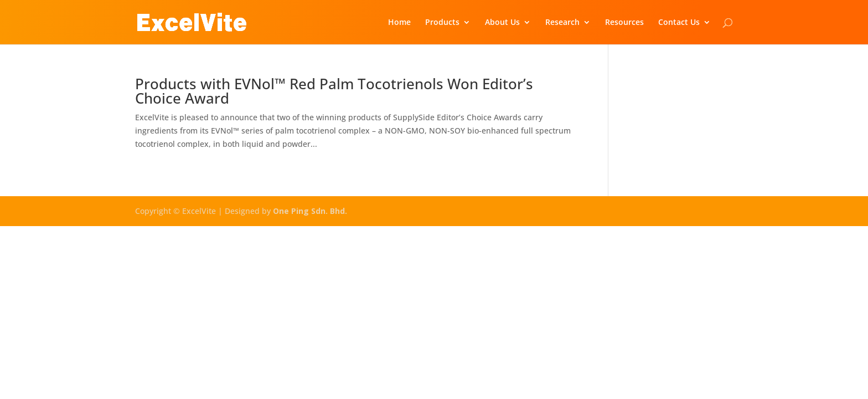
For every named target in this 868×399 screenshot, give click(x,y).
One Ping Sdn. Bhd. (310, 211)
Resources (624, 23)
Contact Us (679, 23)
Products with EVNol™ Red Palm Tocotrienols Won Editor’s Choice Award (334, 91)
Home (399, 23)
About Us (502, 23)
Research (562, 23)
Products (442, 23)
